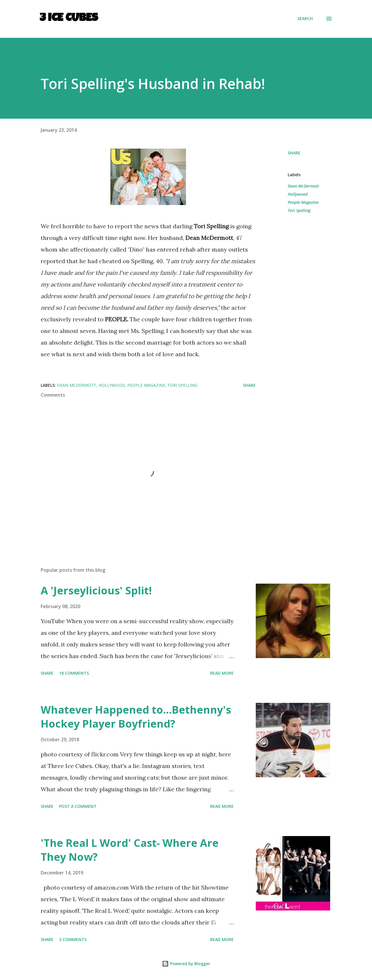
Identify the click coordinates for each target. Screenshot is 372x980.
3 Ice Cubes (69, 19)
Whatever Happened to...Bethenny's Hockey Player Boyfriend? (136, 717)
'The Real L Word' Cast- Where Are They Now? (130, 850)
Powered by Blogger (186, 964)
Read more (222, 673)
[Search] (305, 19)
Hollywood (298, 194)
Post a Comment (78, 806)
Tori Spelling (299, 210)
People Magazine (303, 202)
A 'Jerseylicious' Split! (96, 590)
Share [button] (294, 153)
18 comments (74, 673)
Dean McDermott (303, 186)
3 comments (73, 939)
